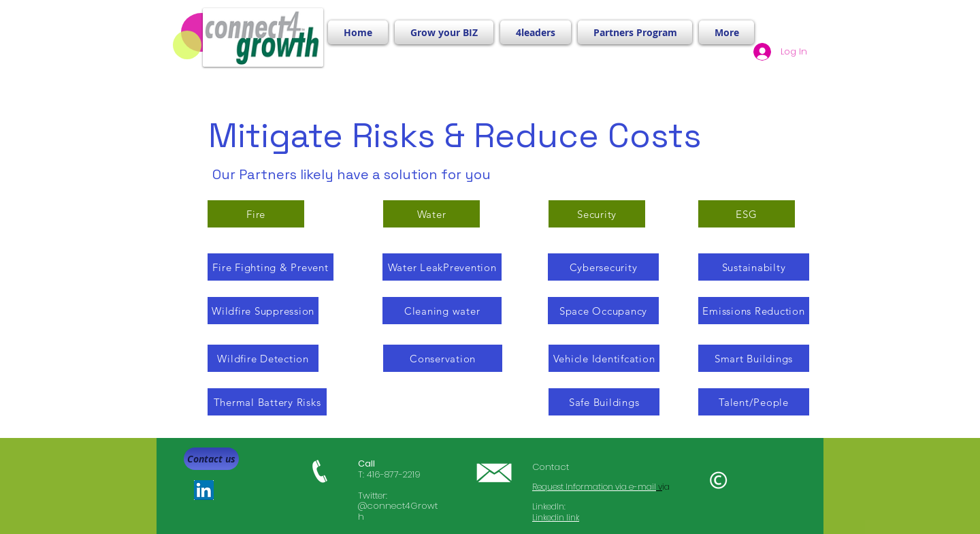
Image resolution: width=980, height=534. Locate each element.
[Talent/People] (754, 402)
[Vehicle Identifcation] (604, 358)
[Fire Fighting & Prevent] (271, 267)
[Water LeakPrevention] (442, 267)
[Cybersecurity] (603, 267)
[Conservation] (443, 358)
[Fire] (256, 214)
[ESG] (747, 214)
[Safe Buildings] (604, 402)
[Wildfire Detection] (263, 358)
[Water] (431, 214)
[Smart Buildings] (754, 358)
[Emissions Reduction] (754, 311)
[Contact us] (211, 459)
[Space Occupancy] (603, 311)
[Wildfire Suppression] (263, 311)
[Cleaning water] (442, 311)
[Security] (597, 214)
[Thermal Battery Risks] (267, 402)
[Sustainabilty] (754, 267)
